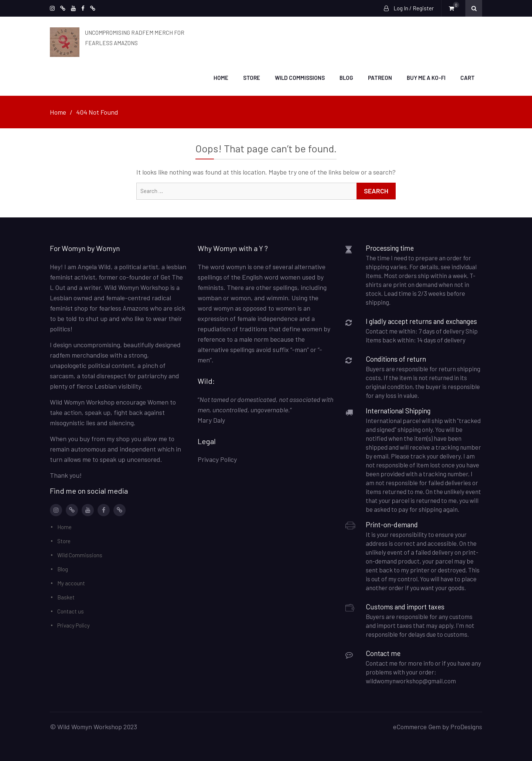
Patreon (380, 77)
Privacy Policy (74, 625)
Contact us (71, 611)
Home (221, 77)
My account (71, 583)
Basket (66, 597)
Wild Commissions (300, 77)
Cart (468, 77)
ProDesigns (466, 726)
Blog (346, 77)
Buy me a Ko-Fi (426, 77)
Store (252, 77)
